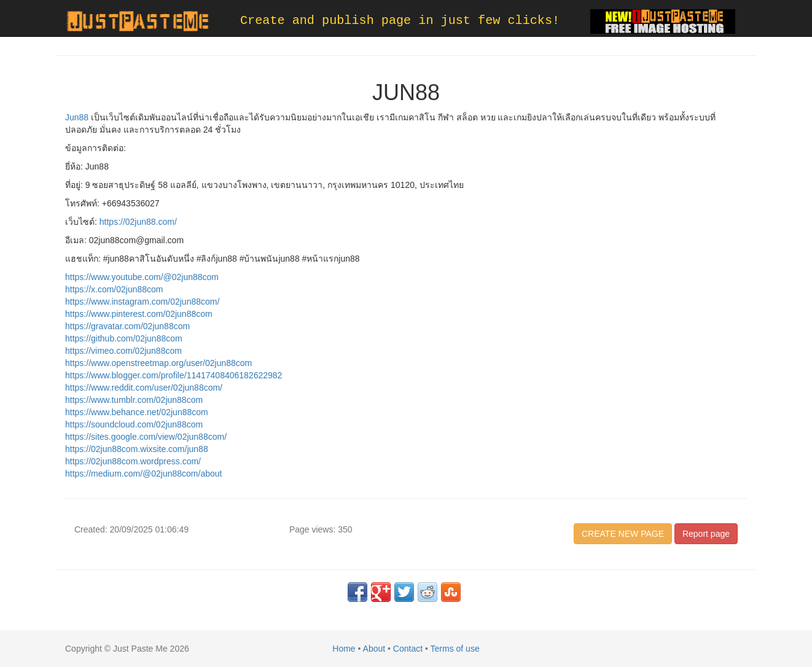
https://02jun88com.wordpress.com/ (133, 461)
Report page (706, 534)
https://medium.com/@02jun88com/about (143, 474)
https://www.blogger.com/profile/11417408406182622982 (174, 375)
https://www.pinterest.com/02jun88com (139, 314)
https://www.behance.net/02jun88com (137, 412)
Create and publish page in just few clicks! (400, 21)
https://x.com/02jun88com (114, 289)
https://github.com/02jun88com (124, 338)
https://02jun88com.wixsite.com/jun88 (137, 449)
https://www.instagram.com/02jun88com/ (142, 302)
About (374, 649)
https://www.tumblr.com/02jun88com (134, 400)
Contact (408, 649)
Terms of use (455, 649)
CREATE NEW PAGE (623, 534)
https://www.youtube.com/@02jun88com (142, 277)
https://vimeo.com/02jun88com (123, 351)
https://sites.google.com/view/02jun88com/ (146, 437)
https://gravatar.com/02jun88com (127, 326)
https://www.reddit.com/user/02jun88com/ (144, 388)
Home (344, 649)
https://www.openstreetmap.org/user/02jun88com (158, 363)
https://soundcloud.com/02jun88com (134, 424)
